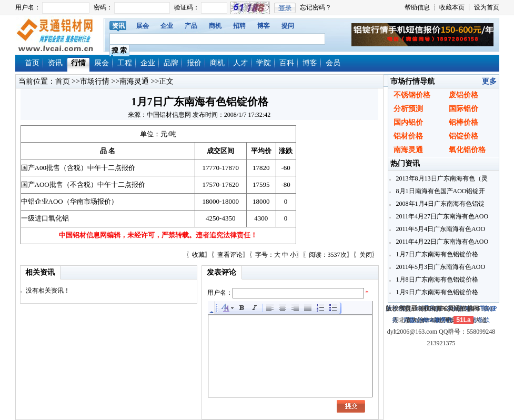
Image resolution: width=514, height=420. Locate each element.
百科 (287, 63)
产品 (191, 26)
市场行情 (95, 81)
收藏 (198, 255)
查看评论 (230, 255)
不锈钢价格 (412, 95)
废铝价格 (463, 95)
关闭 (366, 255)
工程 (125, 63)
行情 (78, 63)
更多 (489, 81)
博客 (264, 26)
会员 (333, 63)
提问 (288, 26)
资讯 (118, 26)
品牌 (171, 63)
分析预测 (408, 109)
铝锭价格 (463, 136)
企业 (167, 26)
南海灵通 (134, 81)
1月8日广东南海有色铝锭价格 (436, 279)
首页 (32, 63)
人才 (240, 63)
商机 (215, 26)
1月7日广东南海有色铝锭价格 (436, 254)
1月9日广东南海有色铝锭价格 (436, 292)
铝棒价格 (463, 122)
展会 (143, 26)
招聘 (239, 26)
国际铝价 (463, 109)
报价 (194, 63)
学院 (264, 63)
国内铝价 (408, 122)
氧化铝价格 (467, 150)
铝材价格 (408, 136)
